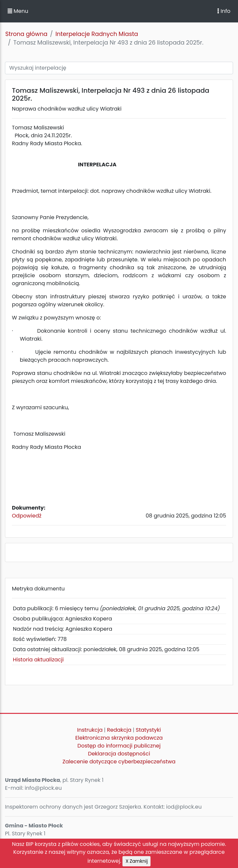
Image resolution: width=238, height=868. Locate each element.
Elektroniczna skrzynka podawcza (119, 738)
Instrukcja (90, 730)
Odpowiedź (27, 516)
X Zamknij (136, 861)
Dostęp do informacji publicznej (119, 746)
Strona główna (26, 34)
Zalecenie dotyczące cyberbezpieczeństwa (119, 762)
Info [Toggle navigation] (224, 11)
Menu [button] (18, 11)
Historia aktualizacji (38, 660)
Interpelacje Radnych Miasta (97, 34)
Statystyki (148, 730)
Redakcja (119, 730)
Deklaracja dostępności (119, 754)
